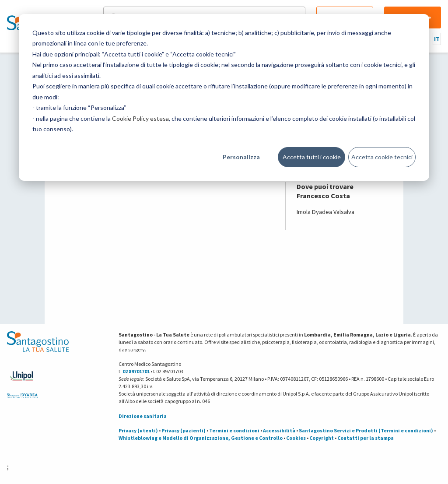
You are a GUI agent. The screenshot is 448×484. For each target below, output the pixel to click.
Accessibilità (279, 430)
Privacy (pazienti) (184, 430)
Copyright (322, 438)
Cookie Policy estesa (140, 118)
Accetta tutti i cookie (312, 157)
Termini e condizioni (234, 430)
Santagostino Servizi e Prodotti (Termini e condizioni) (366, 430)
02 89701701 (136, 371)
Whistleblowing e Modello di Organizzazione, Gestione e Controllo (201, 438)
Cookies (296, 438)
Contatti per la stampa (366, 438)
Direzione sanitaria (143, 416)
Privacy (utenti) (138, 430)
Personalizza (241, 157)
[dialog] (224, 97)
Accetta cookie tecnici (382, 157)
